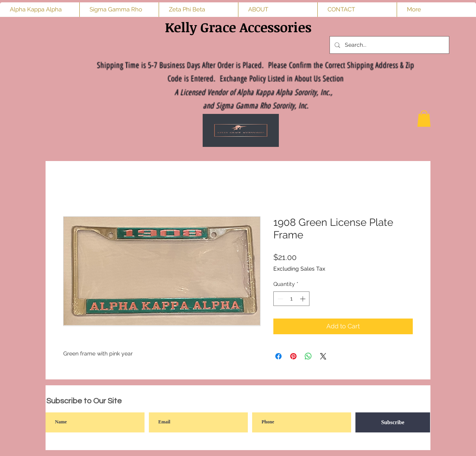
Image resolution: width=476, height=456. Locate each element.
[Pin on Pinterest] (293, 356)
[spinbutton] (291, 299)
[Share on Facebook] (278, 356)
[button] (424, 119)
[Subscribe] (393, 422)
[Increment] (303, 299)
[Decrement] (279, 299)
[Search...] (389, 45)
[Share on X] (323, 356)
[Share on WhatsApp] (308, 356)
